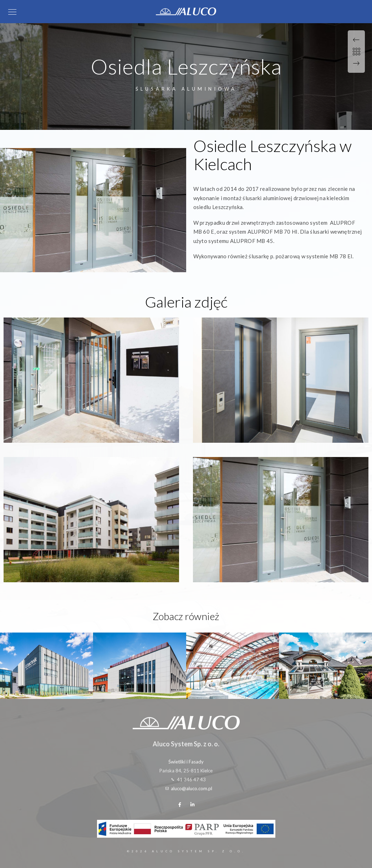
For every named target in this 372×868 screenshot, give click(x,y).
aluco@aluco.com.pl (192, 788)
